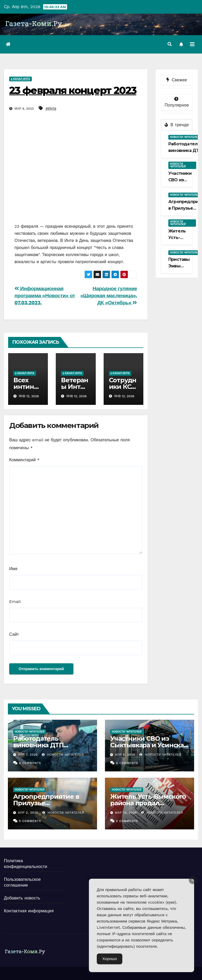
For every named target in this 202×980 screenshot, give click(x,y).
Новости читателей (185, 137)
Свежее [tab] (177, 80)
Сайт (14, 634)
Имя (13, 569)
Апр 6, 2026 (125, 755)
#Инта (51, 108)
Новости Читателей (63, 755)
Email (15, 602)
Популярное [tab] (177, 102)
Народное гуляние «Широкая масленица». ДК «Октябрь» (109, 296)
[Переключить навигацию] (192, 44)
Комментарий (24, 460)
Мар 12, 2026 (126, 813)
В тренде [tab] (177, 125)
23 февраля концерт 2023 (73, 90)
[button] (170, 44)
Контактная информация (29, 911)
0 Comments (30, 763)
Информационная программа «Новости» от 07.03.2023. (45, 296)
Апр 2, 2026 (28, 813)
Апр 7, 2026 (28, 755)
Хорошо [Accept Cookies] (110, 959)
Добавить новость (22, 898)
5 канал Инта (21, 79)
